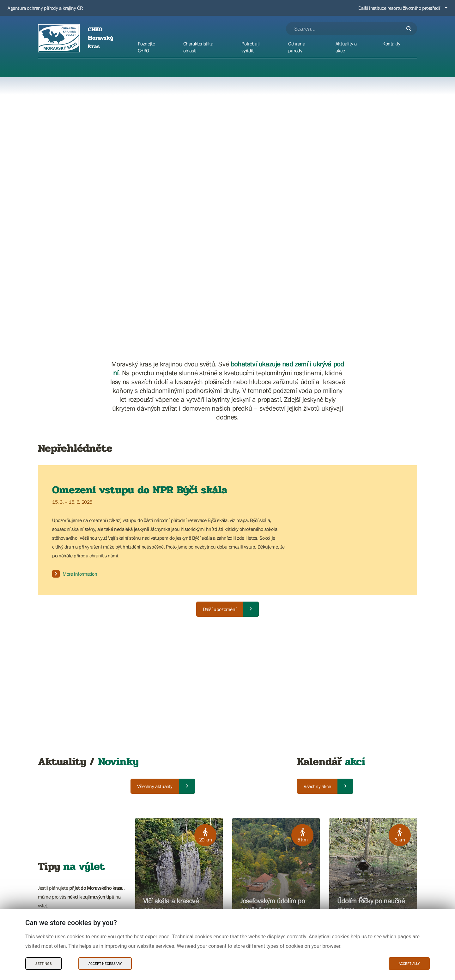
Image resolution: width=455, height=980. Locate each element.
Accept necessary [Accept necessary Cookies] (105, 964)
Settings (44, 964)
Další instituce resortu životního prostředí (399, 8)
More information (75, 574)
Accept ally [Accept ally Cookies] (409, 964)
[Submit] (409, 29)
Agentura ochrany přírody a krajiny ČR (45, 8)
